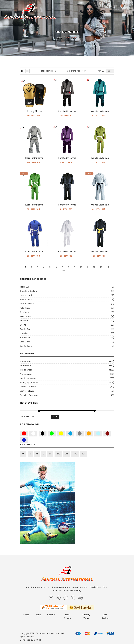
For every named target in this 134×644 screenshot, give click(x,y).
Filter (55, 417)
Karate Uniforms (67, 111)
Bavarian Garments (29, 395)
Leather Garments (29, 387)
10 (81, 267)
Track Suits (25, 287)
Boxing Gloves (34, 111)
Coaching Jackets (29, 291)
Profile (38, 615)
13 (101, 267)
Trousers (24, 321)
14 (108, 267)
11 (88, 267)
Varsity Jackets (27, 304)
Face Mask (25, 338)
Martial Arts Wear (28, 378)
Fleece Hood (26, 295)
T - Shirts (24, 312)
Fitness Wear (26, 374)
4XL (75, 454)
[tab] (22, 71)
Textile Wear (26, 370)
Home (59, 38)
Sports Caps (26, 329)
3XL (67, 454)
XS (23, 454)
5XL (84, 454)
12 (94, 267)
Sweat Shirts (26, 300)
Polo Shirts (25, 308)
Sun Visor (24, 333)
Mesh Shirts (25, 316)
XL (50, 454)
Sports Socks (26, 346)
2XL (58, 454)
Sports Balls (25, 361)
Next (64, 270)
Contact (51, 615)
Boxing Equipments (29, 383)
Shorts (23, 325)
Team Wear (26, 366)
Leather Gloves (27, 391)
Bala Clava (25, 342)
